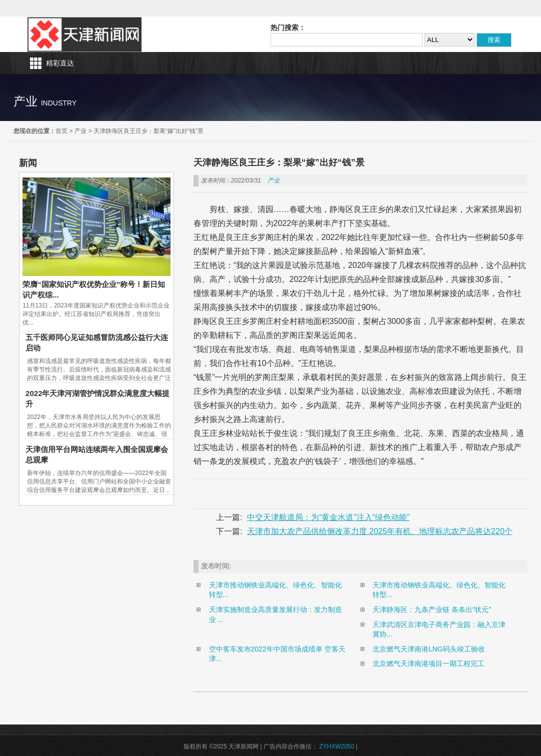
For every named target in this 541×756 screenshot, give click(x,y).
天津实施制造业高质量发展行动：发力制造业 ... (275, 614)
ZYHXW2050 (337, 746)
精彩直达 (60, 63)
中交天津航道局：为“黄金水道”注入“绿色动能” (328, 517)
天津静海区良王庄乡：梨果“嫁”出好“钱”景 (148, 131)
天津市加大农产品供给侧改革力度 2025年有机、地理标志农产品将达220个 (380, 531)
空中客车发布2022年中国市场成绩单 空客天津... (277, 654)
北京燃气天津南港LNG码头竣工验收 (429, 649)
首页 (61, 131)
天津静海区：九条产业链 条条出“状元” (432, 609)
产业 (80, 131)
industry (59, 103)
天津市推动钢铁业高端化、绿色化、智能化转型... (275, 590)
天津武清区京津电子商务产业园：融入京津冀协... (439, 629)
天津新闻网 (84, 34)
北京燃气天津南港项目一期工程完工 (428, 663)
